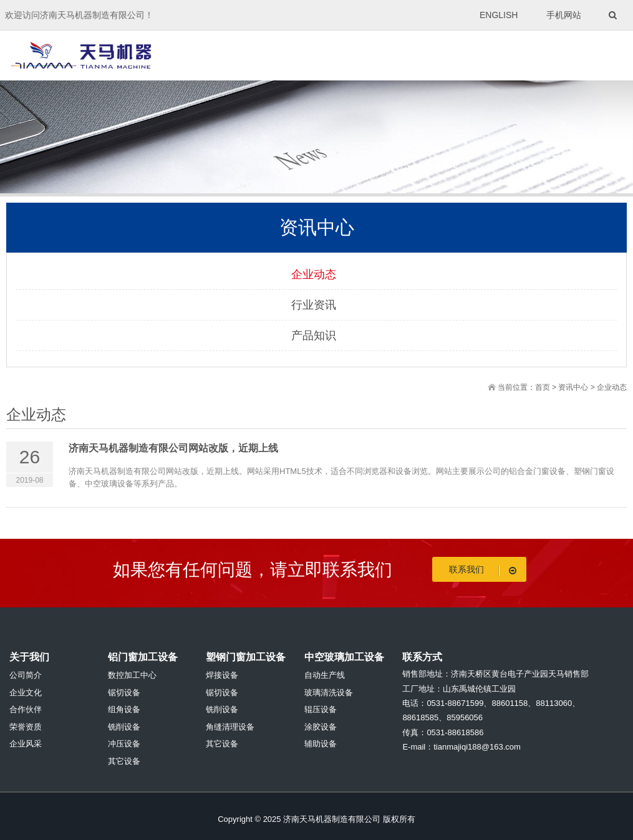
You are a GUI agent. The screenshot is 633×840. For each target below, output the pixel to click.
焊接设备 (222, 675)
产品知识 (314, 336)
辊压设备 (321, 709)
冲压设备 (124, 744)
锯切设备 (124, 693)
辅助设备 (321, 744)
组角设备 (124, 709)
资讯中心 (573, 387)
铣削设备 (124, 727)
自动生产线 (325, 675)
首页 (543, 387)
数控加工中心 (132, 675)
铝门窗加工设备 (143, 657)
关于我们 (29, 657)
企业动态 (314, 274)
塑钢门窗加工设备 (246, 657)
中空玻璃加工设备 (344, 657)
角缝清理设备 (230, 727)
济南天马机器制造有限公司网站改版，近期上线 (173, 448)
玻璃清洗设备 (329, 693)
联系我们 (485, 570)
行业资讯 (314, 305)
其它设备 (124, 761)
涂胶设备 (321, 727)
